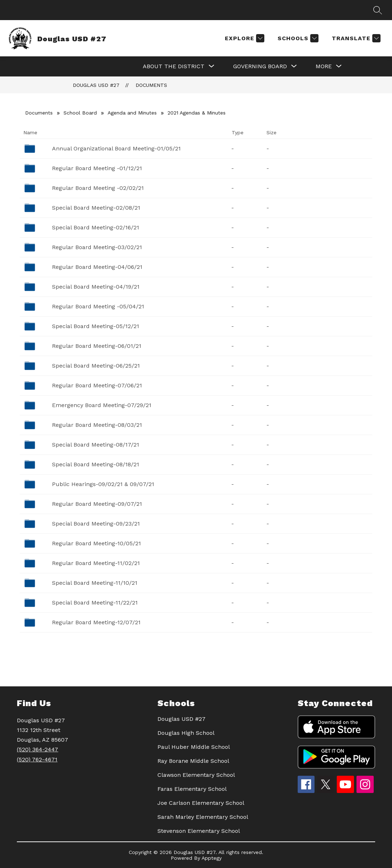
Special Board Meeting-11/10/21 (95, 583)
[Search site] (378, 10)
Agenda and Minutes (132, 113)
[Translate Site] (355, 38)
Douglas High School (186, 733)
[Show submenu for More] (324, 66)
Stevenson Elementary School (199, 831)
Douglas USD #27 (96, 85)
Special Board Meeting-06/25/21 (96, 366)
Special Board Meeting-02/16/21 (96, 227)
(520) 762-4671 (37, 759)
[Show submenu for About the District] (174, 66)
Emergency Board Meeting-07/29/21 (102, 405)
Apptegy (212, 858)
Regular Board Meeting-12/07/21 (96, 622)
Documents (151, 85)
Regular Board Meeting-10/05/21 (96, 543)
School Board (80, 113)
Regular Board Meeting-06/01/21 (97, 346)
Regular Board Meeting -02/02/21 (98, 188)
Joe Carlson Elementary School (201, 803)
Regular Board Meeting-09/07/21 (97, 504)
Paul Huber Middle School (194, 747)
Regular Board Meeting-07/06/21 (97, 385)
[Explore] (244, 38)
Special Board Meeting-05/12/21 (96, 326)
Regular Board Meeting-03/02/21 (97, 247)
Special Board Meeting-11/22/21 (95, 603)
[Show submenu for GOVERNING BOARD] (260, 66)
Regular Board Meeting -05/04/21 (98, 306)
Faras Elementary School (192, 789)
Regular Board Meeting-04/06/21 (97, 267)
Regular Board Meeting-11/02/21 (96, 563)
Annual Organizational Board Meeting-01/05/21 (116, 148)
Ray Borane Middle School (193, 761)
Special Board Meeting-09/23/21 (96, 524)
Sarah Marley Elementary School (203, 817)
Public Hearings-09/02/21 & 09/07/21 (103, 484)
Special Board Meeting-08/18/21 (96, 464)
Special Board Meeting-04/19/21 (96, 287)
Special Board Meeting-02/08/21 (96, 208)
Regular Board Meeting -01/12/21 (97, 168)
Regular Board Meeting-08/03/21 (97, 425)
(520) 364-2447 (37, 749)
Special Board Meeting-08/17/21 (96, 445)
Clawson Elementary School (196, 775)
